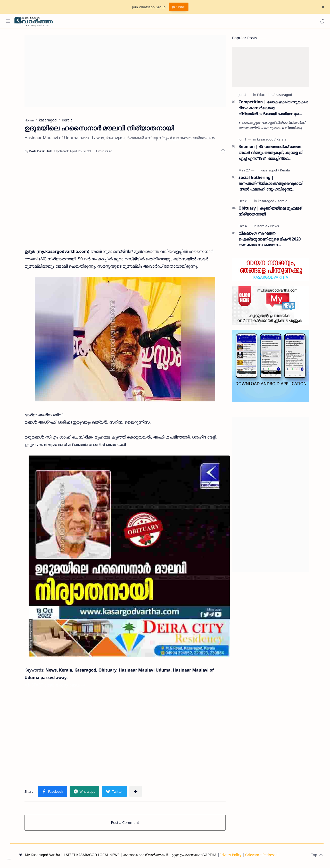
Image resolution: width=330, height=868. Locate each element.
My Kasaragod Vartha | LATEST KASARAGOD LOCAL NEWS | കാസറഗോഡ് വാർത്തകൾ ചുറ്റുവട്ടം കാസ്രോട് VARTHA (136, 857)
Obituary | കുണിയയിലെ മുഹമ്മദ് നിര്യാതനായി (278, 213)
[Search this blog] (107, 21)
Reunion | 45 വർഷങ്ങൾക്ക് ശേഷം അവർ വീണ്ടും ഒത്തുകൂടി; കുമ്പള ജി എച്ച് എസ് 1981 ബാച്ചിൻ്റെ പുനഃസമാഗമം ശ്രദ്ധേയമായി (278, 155)
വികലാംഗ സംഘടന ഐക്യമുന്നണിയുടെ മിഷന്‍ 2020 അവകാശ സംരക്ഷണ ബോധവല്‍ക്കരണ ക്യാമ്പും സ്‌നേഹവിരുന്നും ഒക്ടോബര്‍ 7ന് (277, 241)
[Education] (274, 97)
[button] (321, 21)
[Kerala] (289, 141)
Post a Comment (133, 825)
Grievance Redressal (277, 857)
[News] (282, 228)
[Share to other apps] (143, 793)
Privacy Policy (246, 857)
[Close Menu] (322, 7)
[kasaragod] (292, 97)
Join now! (179, 7)
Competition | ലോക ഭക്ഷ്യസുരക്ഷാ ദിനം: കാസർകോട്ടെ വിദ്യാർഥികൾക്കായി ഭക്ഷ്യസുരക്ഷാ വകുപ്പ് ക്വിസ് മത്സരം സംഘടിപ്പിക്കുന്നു (281, 110)
